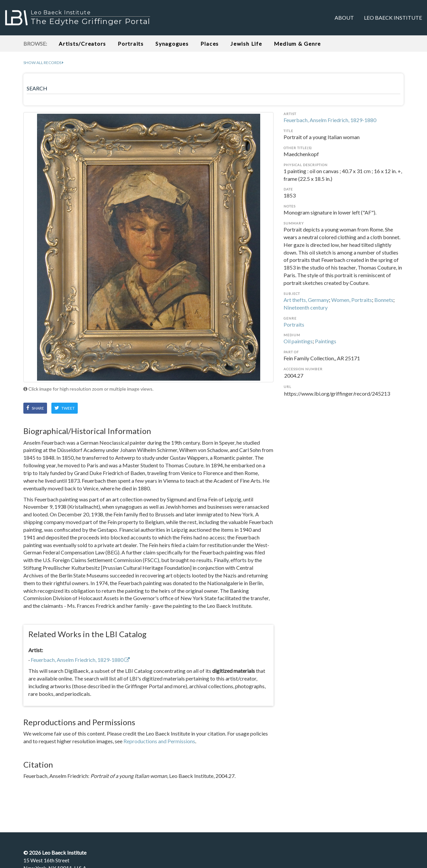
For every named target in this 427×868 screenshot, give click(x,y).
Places (210, 44)
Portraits (131, 44)
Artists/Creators (82, 44)
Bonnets (384, 300)
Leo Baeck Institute (393, 18)
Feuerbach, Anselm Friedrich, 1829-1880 (330, 120)
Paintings (326, 341)
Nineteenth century (306, 307)
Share (35, 408)
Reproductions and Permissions (159, 741)
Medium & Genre (298, 44)
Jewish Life (246, 44)
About (344, 18)
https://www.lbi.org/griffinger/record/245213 (344, 398)
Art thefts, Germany (306, 300)
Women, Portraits (352, 300)
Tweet (65, 408)
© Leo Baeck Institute (55, 852)
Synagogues (172, 44)
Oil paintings (298, 341)
